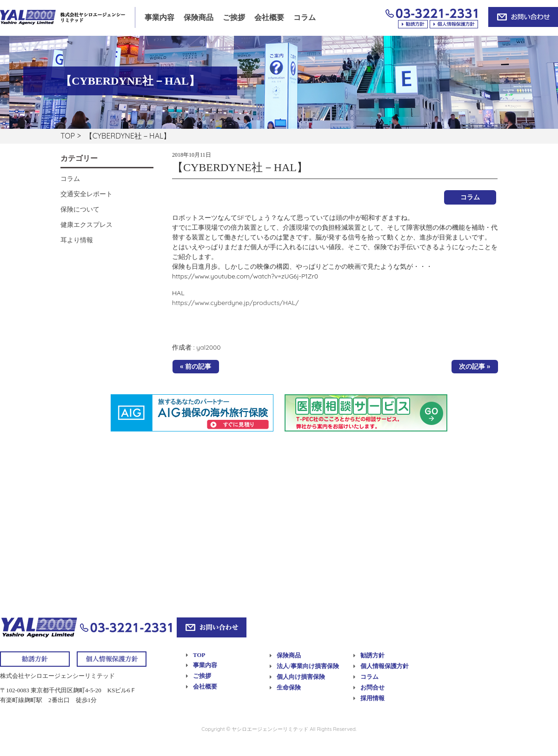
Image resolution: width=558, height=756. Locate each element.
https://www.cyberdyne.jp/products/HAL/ (236, 303)
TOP (68, 136)
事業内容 (159, 17)
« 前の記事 (196, 366)
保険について (80, 209)
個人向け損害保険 (301, 677)
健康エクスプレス (86, 225)
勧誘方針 (372, 655)
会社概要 (269, 17)
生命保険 (289, 687)
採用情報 (372, 698)
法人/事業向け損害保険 (308, 666)
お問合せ (372, 687)
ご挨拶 (234, 17)
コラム (305, 17)
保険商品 (199, 17)
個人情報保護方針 (385, 666)
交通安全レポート (86, 194)
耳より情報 (77, 240)
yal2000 (208, 347)
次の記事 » (475, 366)
